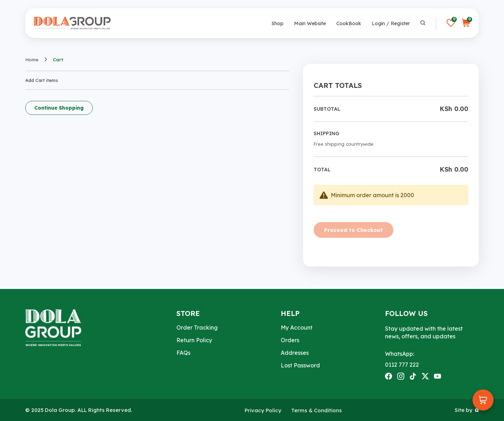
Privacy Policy (263, 410)
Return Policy (194, 340)
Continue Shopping (59, 108)
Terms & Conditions (317, 410)
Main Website (310, 23)
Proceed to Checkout (353, 230)
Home (32, 60)
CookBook (349, 23)
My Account (297, 327)
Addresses (295, 353)
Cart (58, 60)
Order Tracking (197, 327)
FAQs (183, 353)
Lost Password (300, 365)
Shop (278, 23)
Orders (290, 340)
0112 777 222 (402, 365)
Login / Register (391, 23)
